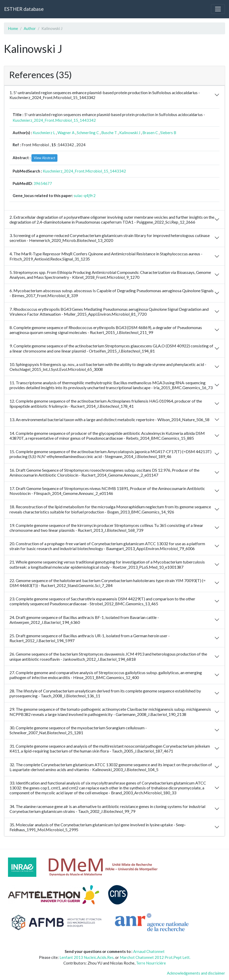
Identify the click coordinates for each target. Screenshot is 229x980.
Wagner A (66, 133)
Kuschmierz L (44, 133)
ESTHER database (24, 9)
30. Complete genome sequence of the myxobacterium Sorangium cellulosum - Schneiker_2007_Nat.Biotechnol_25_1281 (78, 730)
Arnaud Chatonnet (149, 951)
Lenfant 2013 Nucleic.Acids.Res (87, 957)
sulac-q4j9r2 (85, 195)
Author (30, 28)
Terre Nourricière (151, 963)
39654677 (43, 183)
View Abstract (44, 158)
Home (13, 28)
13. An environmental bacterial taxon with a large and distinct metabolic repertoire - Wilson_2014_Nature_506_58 (109, 419)
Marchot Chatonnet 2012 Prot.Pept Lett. (155, 957)
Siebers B (168, 133)
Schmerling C (88, 133)
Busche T (109, 133)
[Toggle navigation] (218, 9)
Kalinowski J (130, 133)
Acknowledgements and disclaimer (196, 973)
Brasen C (150, 133)
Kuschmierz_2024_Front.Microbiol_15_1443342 (54, 120)
